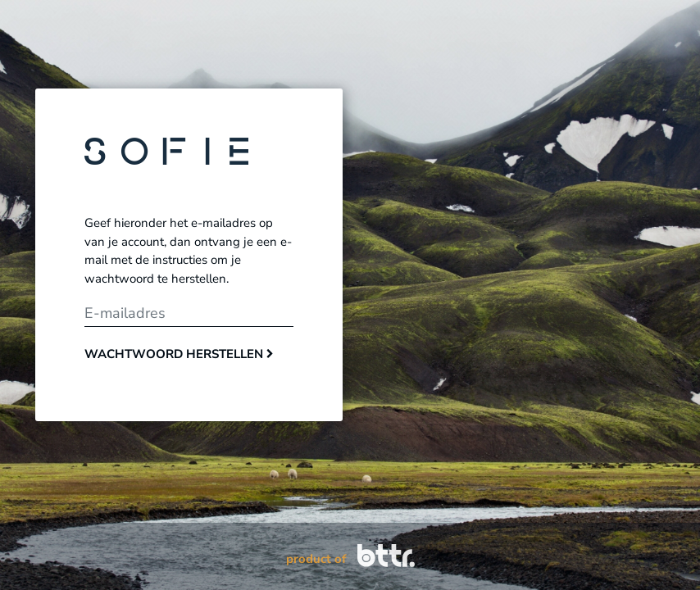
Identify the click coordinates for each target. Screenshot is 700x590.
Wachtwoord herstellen (179, 354)
